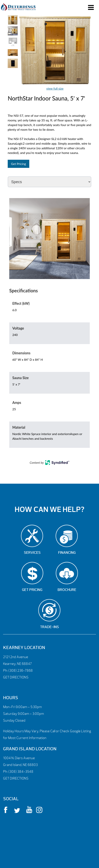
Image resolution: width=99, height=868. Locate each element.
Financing (67, 553)
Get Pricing (18, 164)
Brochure (67, 590)
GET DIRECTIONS (16, 677)
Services (32, 553)
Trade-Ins (49, 627)
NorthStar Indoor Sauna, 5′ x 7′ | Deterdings (18, 7)
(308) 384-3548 (21, 772)
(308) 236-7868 (20, 671)
